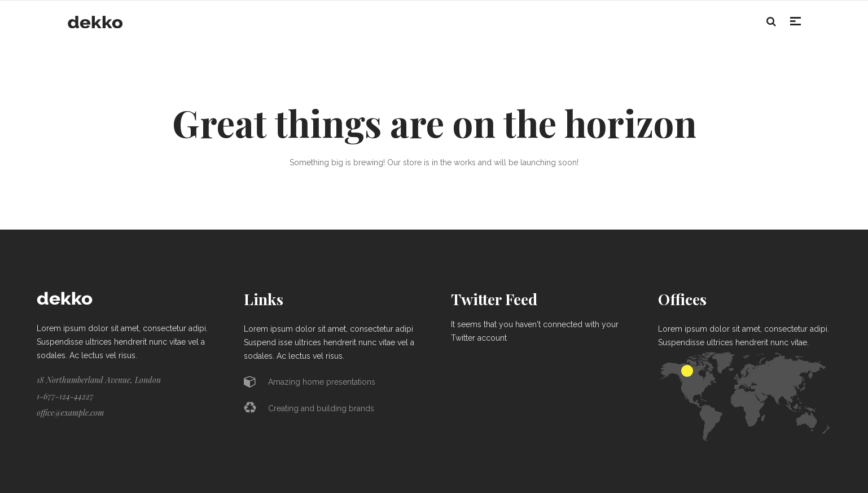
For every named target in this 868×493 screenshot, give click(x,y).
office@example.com (70, 413)
